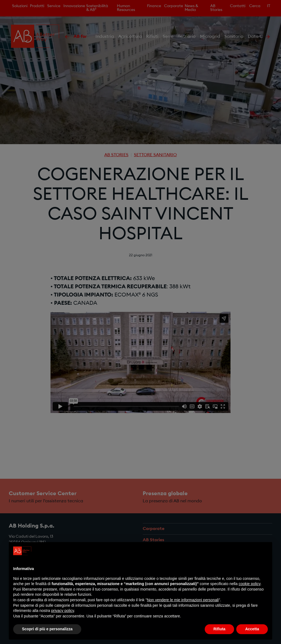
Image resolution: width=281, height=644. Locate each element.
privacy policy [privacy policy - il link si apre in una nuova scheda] (63, 611)
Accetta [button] (252, 629)
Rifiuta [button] (220, 629)
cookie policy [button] (250, 584)
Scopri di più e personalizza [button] (47, 629)
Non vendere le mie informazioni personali (183, 600)
